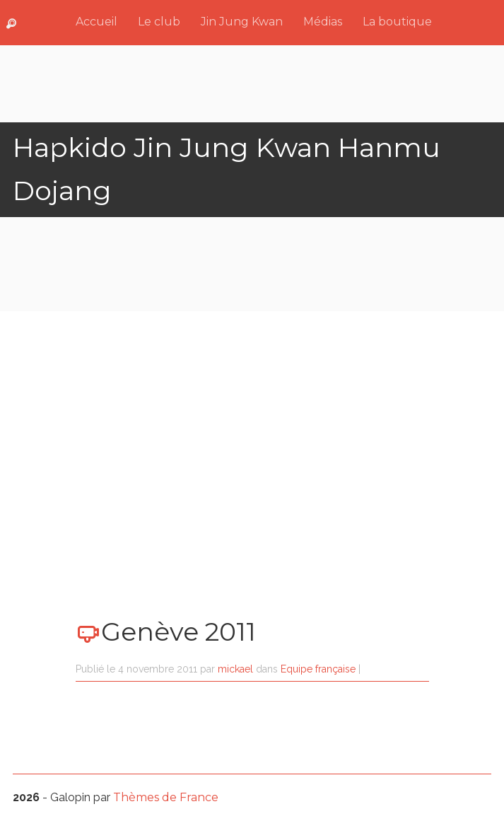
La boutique (397, 22)
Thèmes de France (166, 797)
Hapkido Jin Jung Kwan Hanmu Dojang (227, 169)
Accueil (96, 22)
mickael (235, 669)
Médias (323, 22)
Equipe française (318, 669)
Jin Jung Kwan (242, 22)
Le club (159, 22)
